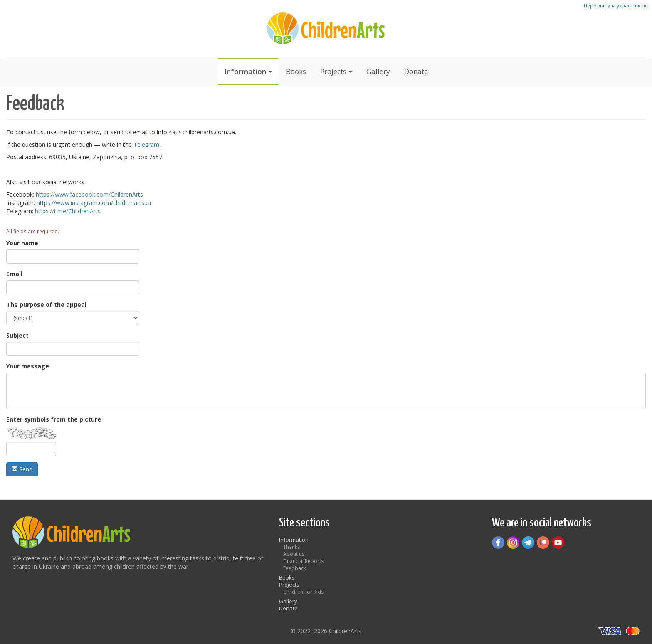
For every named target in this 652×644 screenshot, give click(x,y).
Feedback (295, 568)
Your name (22, 243)
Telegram (146, 144)
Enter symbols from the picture (54, 419)
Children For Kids (303, 592)
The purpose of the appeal (46, 305)
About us (294, 554)
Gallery (378, 71)
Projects (336, 71)
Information (248, 71)
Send (22, 469)
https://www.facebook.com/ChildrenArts (89, 194)
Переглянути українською (616, 5)
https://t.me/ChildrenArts (68, 211)
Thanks (291, 547)
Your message (28, 366)
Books (296, 71)
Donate (416, 71)
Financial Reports (303, 561)
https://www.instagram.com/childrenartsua (94, 203)
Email (14, 274)
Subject (17, 335)
